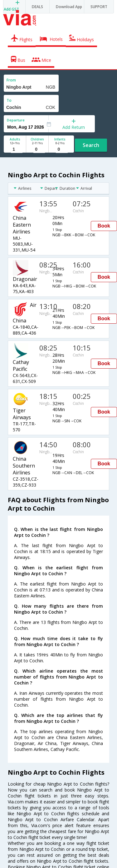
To (9, 100)
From (11, 80)
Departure (16, 120)
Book (104, 226)
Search (91, 145)
